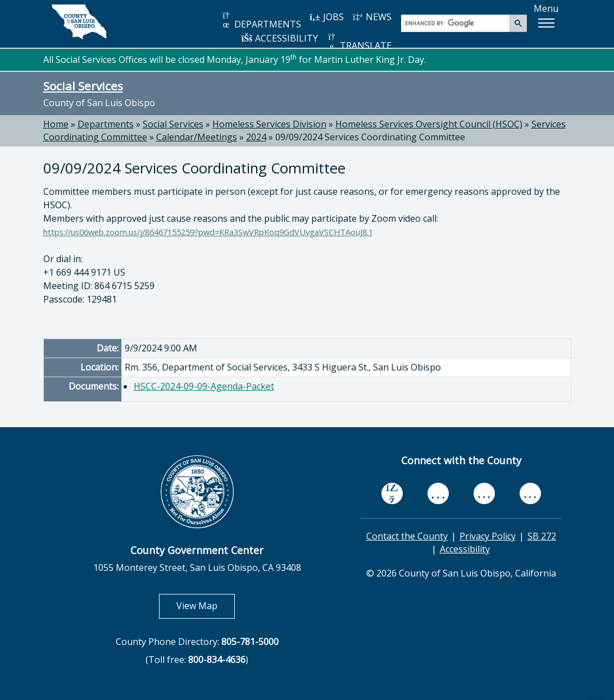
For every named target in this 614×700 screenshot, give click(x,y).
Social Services (83, 86)
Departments (106, 124)
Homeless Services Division (269, 124)
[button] (546, 23)
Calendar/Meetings (197, 137)
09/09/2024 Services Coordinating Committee (370, 137)
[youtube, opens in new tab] (438, 493)
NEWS (372, 17)
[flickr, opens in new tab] (484, 494)
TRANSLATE (359, 42)
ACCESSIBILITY (280, 38)
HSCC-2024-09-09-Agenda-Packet (204, 386)
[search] (456, 23)
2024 (256, 137)
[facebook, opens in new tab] (392, 494)
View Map (206, 605)
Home (56, 124)
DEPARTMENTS (261, 20)
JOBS (327, 17)
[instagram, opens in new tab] (530, 494)
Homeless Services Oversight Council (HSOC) (429, 124)
